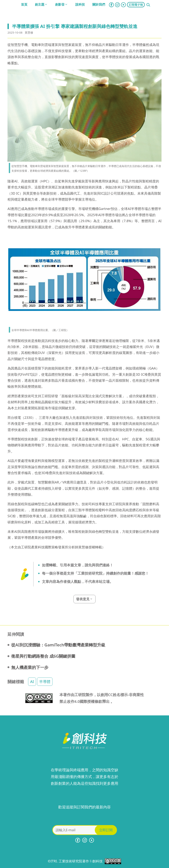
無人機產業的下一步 (30, 667)
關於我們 (99, 4)
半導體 (45, 682)
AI (32, 682)
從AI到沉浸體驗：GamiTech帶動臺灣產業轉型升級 (58, 645)
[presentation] (84, 818)
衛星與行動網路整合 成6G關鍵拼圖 (43, 656)
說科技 (80, 4)
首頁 (24, 4)
